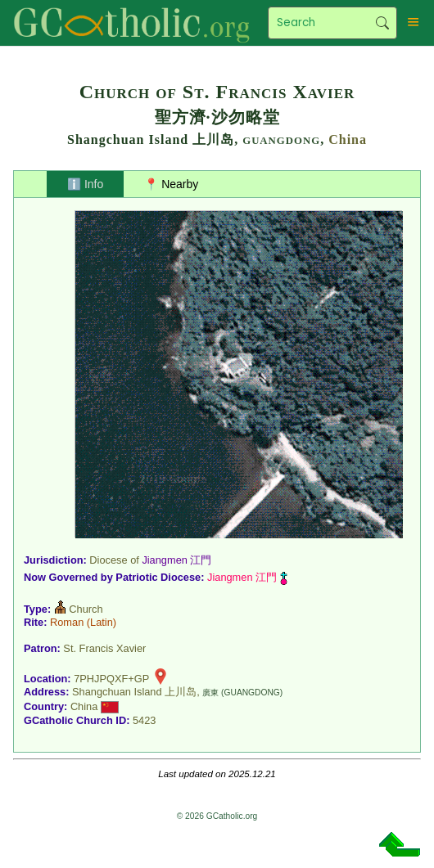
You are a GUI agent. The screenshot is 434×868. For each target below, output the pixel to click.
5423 (144, 720)
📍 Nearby (171, 184)
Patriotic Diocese (158, 577)
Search (382, 23)
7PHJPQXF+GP (111, 679)
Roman (67, 622)
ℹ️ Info (85, 184)
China (348, 139)
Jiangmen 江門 (176, 560)
